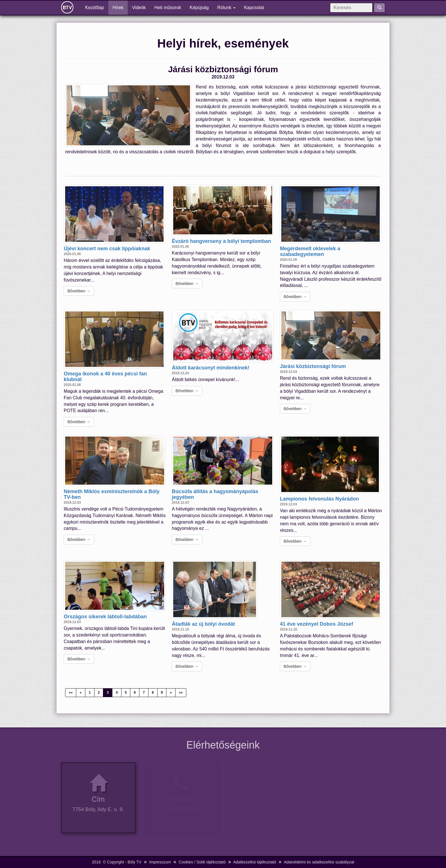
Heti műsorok (168, 8)
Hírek (118, 8)
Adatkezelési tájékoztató (255, 862)
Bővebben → (79, 291)
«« (71, 693)
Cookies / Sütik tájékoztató (202, 862)
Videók (139, 8)
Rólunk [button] (226, 8)
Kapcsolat (254, 8)
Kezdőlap (97, 7)
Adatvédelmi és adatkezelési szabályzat (319, 862)
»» (181, 693)
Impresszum (160, 862)
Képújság (199, 8)
